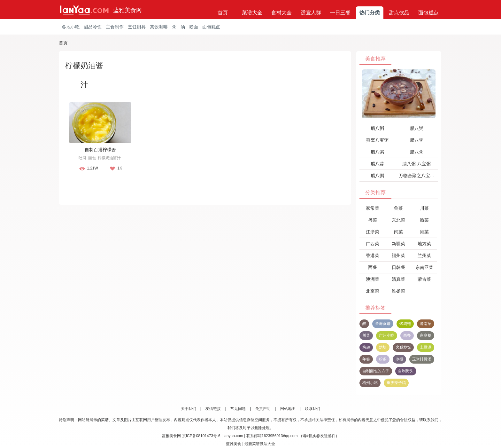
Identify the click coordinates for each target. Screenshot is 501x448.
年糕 (366, 359)
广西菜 (373, 244)
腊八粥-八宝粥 (416, 164)
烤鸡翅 (405, 324)
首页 (223, 13)
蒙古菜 (424, 279)
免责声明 (263, 409)
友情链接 (213, 409)
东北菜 (398, 220)
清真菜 (398, 279)
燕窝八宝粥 (377, 140)
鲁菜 (398, 208)
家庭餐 (426, 335)
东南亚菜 (424, 267)
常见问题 (238, 409)
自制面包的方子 (376, 371)
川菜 (424, 208)
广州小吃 (387, 335)
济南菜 (426, 324)
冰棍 (399, 359)
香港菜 (373, 255)
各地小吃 (71, 27)
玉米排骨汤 (422, 359)
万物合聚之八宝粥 (417, 176)
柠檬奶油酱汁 (109, 158)
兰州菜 (424, 255)
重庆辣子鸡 (396, 383)
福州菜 (398, 255)
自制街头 (406, 371)
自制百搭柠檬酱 (100, 150)
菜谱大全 (252, 13)
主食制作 (115, 27)
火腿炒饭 (403, 347)
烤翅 (366, 347)
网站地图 (288, 409)
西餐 (373, 267)
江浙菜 (373, 232)
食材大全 (281, 13)
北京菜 (373, 291)
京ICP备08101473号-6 (201, 436)
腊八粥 (377, 128)
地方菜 (424, 244)
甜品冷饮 (93, 27)
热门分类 (370, 13)
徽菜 (424, 220)
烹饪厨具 (137, 27)
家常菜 (373, 208)
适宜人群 (311, 13)
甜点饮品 (399, 13)
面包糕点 (428, 13)
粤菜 (373, 220)
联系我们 (312, 409)
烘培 (383, 347)
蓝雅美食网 (127, 10)
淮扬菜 (398, 291)
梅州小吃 (370, 383)
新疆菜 (398, 244)
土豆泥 (426, 347)
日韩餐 (398, 267)
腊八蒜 (377, 164)
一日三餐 (340, 13)
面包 (92, 158)
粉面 (194, 27)
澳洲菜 (373, 279)
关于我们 (189, 409)
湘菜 (424, 232)
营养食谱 (383, 324)
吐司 (82, 158)
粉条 (383, 359)
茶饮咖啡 (159, 27)
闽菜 (398, 232)
